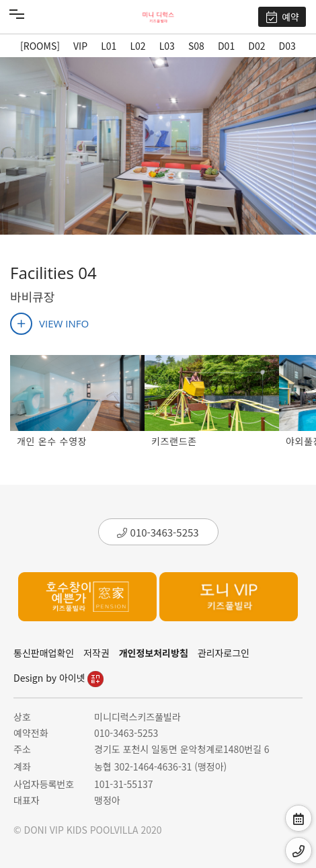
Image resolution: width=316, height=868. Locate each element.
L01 (109, 46)
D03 (287, 46)
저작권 (96, 653)
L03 (167, 46)
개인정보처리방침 (154, 653)
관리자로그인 (224, 653)
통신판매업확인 (44, 653)
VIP (80, 46)
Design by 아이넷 (58, 678)
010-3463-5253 (158, 532)
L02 (137, 46)
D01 (226, 46)
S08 (196, 46)
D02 (256, 46)
